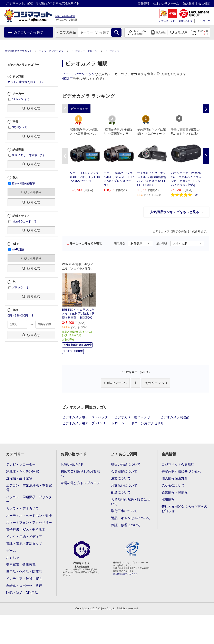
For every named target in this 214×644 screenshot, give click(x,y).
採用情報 (168, 500)
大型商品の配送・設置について (131, 502)
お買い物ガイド (167, 21)
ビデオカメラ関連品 (175, 417)
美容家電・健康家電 (21, 565)
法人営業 (189, 3)
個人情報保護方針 (175, 478)
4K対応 (67, 79)
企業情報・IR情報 (175, 492)
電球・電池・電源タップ (24, 544)
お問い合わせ (186, 21)
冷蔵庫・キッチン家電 (22, 471)
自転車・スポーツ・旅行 (24, 586)
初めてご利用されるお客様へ (80, 474)
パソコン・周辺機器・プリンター (29, 499)
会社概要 (204, 3)
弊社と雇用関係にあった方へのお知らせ (184, 509)
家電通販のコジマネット (18, 51)
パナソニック (85, 74)
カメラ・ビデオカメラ (51, 51)
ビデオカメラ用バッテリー (134, 417)
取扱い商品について (126, 464)
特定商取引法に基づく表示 (181, 471)
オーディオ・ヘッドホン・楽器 (29, 516)
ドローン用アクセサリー (149, 423)
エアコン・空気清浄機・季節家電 (29, 488)
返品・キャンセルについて (131, 518)
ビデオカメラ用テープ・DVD (84, 423)
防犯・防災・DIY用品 (22, 593)
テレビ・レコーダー (21, 464)
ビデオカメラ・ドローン (84, 51)
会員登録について (124, 471)
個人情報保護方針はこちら (125, 574)
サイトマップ (203, 21)
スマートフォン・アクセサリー (29, 523)
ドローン (118, 423)
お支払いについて (124, 485)
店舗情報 (143, 3)
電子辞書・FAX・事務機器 (26, 529)
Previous (65, 156)
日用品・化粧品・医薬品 (24, 572)
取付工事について (124, 511)
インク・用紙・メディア (24, 537)
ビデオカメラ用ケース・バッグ (85, 417)
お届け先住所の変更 (65, 16)
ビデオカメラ (112, 51)
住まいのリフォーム (166, 3)
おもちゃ (13, 558)
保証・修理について (126, 525)
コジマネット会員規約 (178, 464)
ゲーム (11, 551)
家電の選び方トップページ (80, 483)
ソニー (67, 74)
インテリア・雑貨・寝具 (24, 579)
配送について (121, 492)
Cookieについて (173, 485)
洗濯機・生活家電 (19, 478)
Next (206, 156)
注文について (121, 478)
